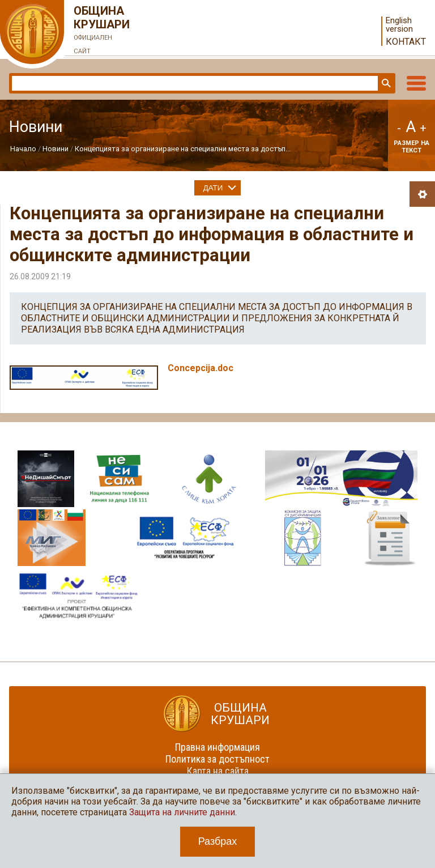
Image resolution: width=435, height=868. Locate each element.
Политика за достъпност (217, 759)
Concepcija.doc (201, 368)
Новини (56, 149)
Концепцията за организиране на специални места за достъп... (183, 149)
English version (399, 25)
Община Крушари (102, 31)
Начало (23, 149)
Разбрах (218, 841)
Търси (385, 83)
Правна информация (217, 747)
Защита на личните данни (182, 812)
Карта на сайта (218, 771)
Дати (213, 188)
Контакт (406, 42)
